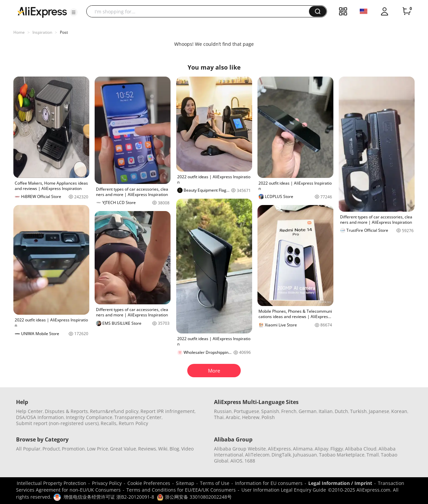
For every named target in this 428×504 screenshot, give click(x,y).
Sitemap (185, 483)
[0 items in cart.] (407, 11)
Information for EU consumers (269, 483)
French (289, 411)
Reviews (147, 449)
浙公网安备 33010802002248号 (194, 497)
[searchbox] (200, 11)
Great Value (123, 449)
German (308, 411)
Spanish (270, 411)
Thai (219, 417)
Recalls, (109, 423)
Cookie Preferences (149, 483)
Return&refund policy (114, 411)
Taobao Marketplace (342, 455)
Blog (174, 449)
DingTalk (281, 455)
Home (19, 32)
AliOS (236, 461)
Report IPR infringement (168, 411)
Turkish (358, 411)
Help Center (29, 411)
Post (64, 32)
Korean (399, 411)
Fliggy (337, 449)
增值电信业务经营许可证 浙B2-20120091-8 (109, 497)
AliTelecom (257, 455)
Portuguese (246, 411)
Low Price (97, 449)
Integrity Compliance (89, 417)
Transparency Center (138, 417)
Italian (326, 411)
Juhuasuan (305, 455)
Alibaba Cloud (361, 449)
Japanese (379, 411)
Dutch (341, 411)
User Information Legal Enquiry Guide (284, 490)
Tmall (373, 455)
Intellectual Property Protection (51, 483)
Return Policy (133, 423)
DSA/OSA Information (40, 417)
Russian (223, 411)
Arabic (233, 417)
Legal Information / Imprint (340, 483)
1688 (250, 461)
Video (187, 449)
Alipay (322, 449)
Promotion (73, 449)
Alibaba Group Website (240, 449)
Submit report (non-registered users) (57, 423)
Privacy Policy (107, 483)
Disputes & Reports (66, 411)
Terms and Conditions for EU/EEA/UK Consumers (181, 490)
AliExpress (279, 449)
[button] (74, 12)
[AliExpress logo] (42, 12)
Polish (268, 417)
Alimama (303, 449)
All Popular (28, 449)
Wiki (163, 449)
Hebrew (251, 417)
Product (51, 449)
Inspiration (42, 32)
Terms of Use (215, 483)
